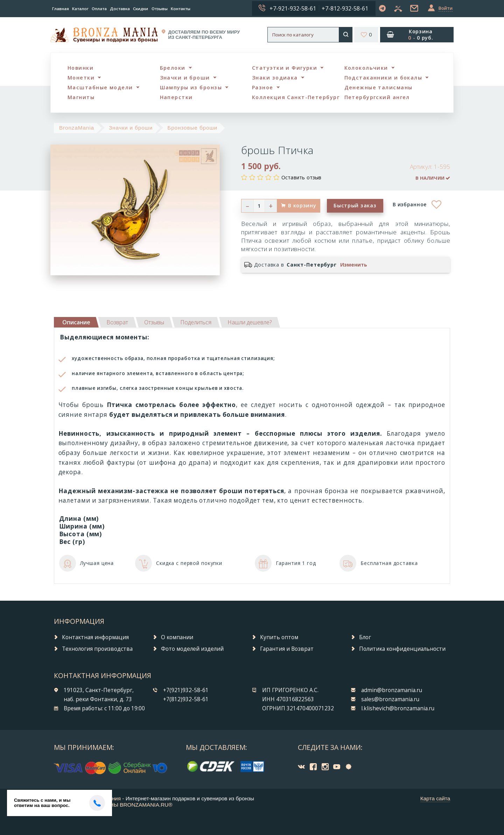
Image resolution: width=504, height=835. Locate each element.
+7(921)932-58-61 (186, 690)
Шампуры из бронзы (191, 87)
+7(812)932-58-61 (186, 699)
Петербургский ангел (377, 97)
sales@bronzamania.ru (390, 699)
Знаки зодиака (275, 78)
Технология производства (97, 649)
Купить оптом (279, 637)
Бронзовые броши (192, 128)
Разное (263, 87)
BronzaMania (77, 128)
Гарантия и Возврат (287, 649)
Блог (365, 637)
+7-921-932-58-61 (293, 8)
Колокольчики (366, 68)
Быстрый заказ (355, 205)
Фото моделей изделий (192, 649)
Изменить (354, 265)
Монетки (81, 78)
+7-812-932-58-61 (345, 8)
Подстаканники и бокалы (383, 78)
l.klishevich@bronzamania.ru (398, 708)
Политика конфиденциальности (402, 649)
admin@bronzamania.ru (392, 690)
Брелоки (173, 68)
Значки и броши (185, 78)
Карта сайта (435, 798)
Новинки (80, 68)
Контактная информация (95, 637)
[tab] (117, 322)
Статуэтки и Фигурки (285, 68)
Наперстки (176, 97)
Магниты (81, 97)
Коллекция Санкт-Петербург (296, 97)
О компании (177, 637)
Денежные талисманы (379, 87)
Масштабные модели (100, 87)
